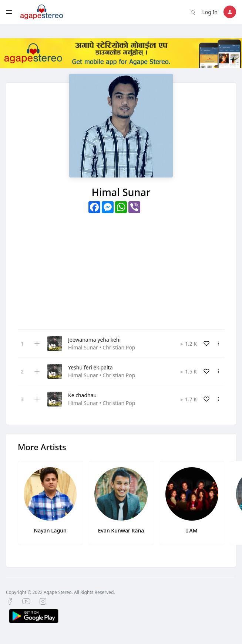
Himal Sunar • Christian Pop (102, 347)
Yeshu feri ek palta (90, 367)
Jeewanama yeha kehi (94, 340)
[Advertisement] (121, 269)
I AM (192, 530)
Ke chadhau (82, 395)
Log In (210, 12)
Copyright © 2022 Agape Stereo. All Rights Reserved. (60, 592)
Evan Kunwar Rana (121, 530)
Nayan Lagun (50, 530)
